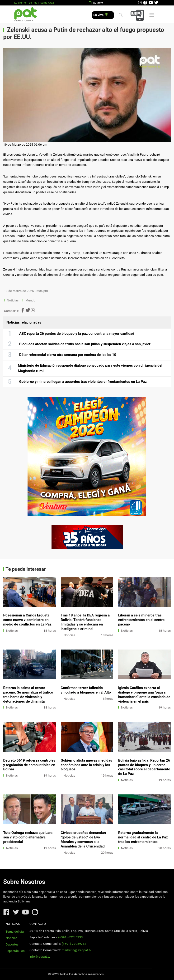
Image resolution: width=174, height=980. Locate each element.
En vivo (101, 15)
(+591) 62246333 (70, 937)
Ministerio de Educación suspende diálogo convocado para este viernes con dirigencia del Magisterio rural (90, 368)
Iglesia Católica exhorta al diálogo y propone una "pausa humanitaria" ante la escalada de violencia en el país (144, 695)
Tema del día (15, 932)
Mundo (30, 300)
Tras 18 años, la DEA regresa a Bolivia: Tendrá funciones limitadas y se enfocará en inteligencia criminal (85, 622)
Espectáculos (15, 951)
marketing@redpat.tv (77, 950)
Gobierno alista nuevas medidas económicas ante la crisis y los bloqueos (87, 765)
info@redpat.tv (40, 957)
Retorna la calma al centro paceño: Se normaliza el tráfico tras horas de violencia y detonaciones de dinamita (28, 695)
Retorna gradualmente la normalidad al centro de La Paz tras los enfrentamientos (143, 837)
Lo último (20, 3)
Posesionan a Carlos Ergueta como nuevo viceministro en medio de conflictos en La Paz (27, 620)
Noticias (13, 300)
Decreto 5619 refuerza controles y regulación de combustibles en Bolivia (29, 765)
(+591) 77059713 (74, 944)
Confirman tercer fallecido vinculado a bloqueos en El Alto (86, 690)
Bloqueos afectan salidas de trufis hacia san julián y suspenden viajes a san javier (85, 344)
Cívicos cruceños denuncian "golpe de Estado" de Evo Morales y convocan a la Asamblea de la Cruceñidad (83, 840)
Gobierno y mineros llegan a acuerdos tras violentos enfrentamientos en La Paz (83, 382)
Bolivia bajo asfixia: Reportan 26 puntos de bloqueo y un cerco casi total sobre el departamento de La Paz (144, 767)
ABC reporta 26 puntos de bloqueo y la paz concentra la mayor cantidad (77, 334)
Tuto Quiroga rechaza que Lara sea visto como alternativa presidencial (28, 837)
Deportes (12, 944)
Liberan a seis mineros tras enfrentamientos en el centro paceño (141, 620)
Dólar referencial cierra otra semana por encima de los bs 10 (68, 355)
